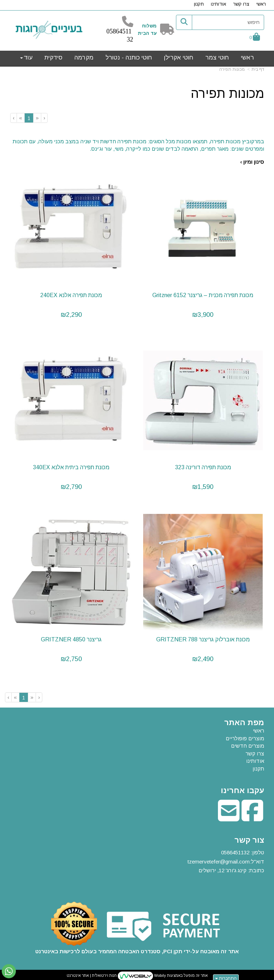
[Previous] (37, 118)
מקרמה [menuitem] (84, 58)
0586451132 (235, 851)
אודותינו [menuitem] (218, 4)
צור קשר (249, 838)
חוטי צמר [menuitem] (217, 58)
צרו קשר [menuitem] (241, 4)
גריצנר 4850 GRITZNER (71, 637)
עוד (26, 58)
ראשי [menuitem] (261, 4)
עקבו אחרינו (242, 789)
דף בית (258, 69)
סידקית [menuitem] (53, 58)
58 (113, 31)
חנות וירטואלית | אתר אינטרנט (92, 974)
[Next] (20, 118)
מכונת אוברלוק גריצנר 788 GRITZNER (203, 637)
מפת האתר (244, 721)
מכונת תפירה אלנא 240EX (71, 294)
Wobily (160, 974)
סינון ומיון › (252, 162)
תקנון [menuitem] (199, 4)
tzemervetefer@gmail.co (216, 859)
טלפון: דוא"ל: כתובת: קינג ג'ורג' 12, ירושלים (226, 860)
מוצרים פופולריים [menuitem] (245, 736)
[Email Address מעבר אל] (229, 816)
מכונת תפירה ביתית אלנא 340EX (71, 466)
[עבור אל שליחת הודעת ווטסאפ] (9, 971)
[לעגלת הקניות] (255, 37)
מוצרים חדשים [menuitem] (248, 744)
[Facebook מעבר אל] (252, 816)
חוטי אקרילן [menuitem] (179, 58)
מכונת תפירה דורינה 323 (203, 466)
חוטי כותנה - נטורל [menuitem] (129, 58)
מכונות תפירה (232, 69)
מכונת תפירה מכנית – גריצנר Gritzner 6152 (203, 294)
